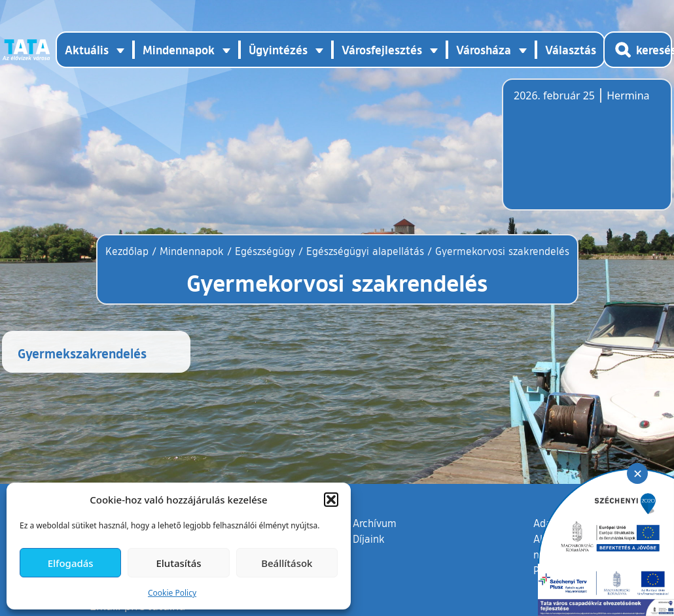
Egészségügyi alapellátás (365, 251)
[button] (331, 500)
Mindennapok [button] (179, 50)
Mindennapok (192, 251)
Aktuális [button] (87, 50)
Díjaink (369, 539)
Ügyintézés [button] (278, 50)
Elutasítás (178, 563)
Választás (571, 50)
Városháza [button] (484, 50)
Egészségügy (265, 251)
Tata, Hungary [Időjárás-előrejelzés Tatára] (587, 152)
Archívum (375, 522)
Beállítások (287, 563)
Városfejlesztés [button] (382, 50)
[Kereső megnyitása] (638, 50)
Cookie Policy (172, 593)
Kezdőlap (129, 251)
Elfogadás (71, 563)
